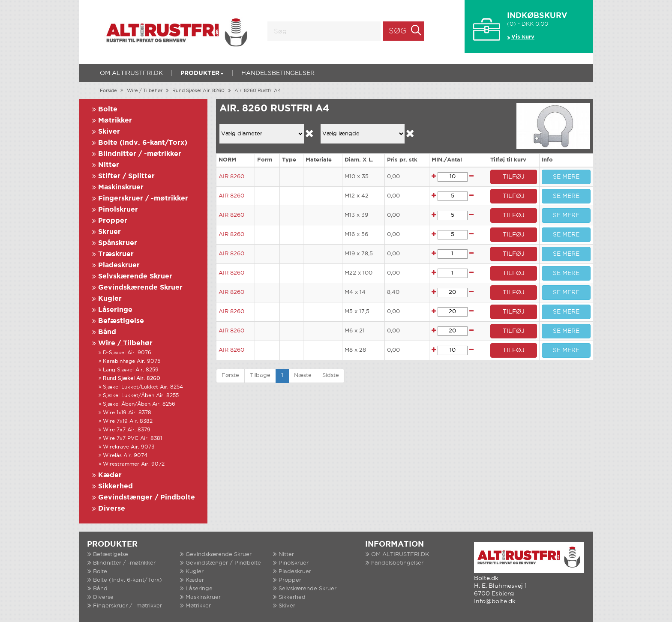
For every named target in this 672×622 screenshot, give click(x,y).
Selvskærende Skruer (135, 277)
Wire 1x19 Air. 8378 (127, 413)
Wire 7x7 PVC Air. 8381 (132, 438)
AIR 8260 (231, 177)
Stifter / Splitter (126, 176)
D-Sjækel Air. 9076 (127, 353)
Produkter (202, 73)
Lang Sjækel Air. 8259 (131, 370)
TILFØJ (514, 177)
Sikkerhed (115, 486)
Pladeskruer (119, 265)
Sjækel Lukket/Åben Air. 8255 (141, 396)
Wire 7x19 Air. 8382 (128, 421)
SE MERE (566, 177)
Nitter (109, 165)
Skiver (109, 132)
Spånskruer (118, 243)
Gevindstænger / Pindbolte (147, 498)
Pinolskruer (118, 210)
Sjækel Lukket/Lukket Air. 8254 (143, 387)
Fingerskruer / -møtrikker (143, 199)
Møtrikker (115, 121)
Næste (303, 375)
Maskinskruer (121, 187)
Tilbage (260, 375)
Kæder (110, 475)
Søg (397, 31)
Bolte (108, 109)
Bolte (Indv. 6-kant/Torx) (143, 143)
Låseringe (115, 310)
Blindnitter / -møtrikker (140, 154)
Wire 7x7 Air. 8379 (127, 430)
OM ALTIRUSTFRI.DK (131, 73)
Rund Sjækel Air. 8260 (198, 91)
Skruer (109, 232)
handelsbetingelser (278, 73)
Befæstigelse (121, 321)
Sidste (331, 375)
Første (230, 375)
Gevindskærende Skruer (140, 288)
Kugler (110, 299)
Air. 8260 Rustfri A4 (258, 91)
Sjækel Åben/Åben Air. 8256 (139, 404)
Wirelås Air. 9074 (125, 456)
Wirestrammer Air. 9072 (134, 464)
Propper (113, 221)
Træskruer (116, 254)
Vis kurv (523, 37)
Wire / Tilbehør (145, 91)
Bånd (107, 332)
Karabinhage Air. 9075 (132, 361)
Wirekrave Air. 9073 (129, 447)
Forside (108, 91)
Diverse (112, 509)
